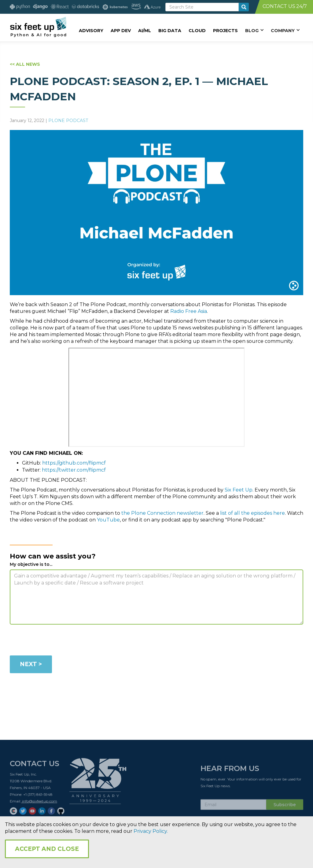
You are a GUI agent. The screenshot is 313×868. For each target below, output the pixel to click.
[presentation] (56, 641)
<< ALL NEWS (25, 64)
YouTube (108, 520)
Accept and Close (47, 849)
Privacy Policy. (151, 831)
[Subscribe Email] (233, 807)
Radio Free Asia (189, 311)
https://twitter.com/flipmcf (74, 470)
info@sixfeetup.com (39, 803)
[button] (254, 30)
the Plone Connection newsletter (162, 513)
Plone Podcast (68, 121)
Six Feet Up (239, 490)
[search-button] (244, 7)
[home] (38, 27)
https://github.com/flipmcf (74, 463)
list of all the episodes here (252, 513)
